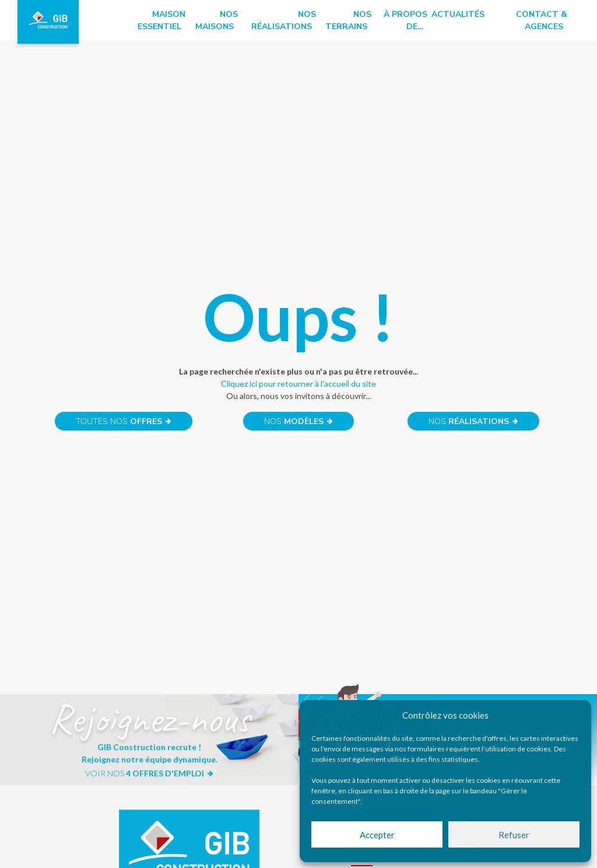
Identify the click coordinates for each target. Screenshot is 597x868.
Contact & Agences (542, 20)
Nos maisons (217, 20)
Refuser (514, 835)
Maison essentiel (161, 20)
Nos (299, 421)
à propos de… (405, 20)
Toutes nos (124, 421)
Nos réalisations (284, 20)
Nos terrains (348, 20)
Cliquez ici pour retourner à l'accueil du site (298, 384)
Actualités (458, 14)
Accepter (377, 835)
